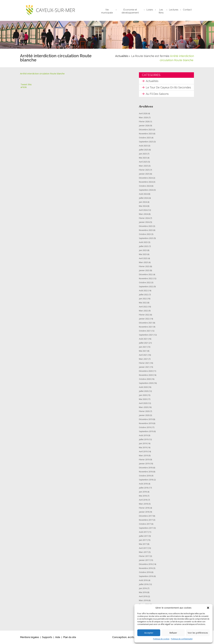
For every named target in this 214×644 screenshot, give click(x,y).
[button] (208, 608)
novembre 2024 (146, 182)
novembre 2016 (146, 568)
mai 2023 (143, 254)
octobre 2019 (145, 427)
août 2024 (143, 194)
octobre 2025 (145, 138)
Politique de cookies (161, 639)
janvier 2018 (144, 512)
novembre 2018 (146, 472)
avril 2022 (143, 307)
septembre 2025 (146, 142)
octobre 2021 (145, 331)
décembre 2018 (146, 468)
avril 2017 (143, 548)
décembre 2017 (146, 516)
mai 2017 (143, 544)
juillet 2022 (144, 295)
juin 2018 (143, 492)
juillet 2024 (144, 198)
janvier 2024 (144, 222)
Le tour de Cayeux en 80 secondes (168, 87)
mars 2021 (143, 359)
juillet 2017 (144, 536)
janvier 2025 (144, 174)
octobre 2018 (145, 476)
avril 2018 (143, 500)
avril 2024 (143, 210)
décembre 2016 (146, 564)
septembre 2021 (146, 335)
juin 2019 (143, 443)
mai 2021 (143, 351)
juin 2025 (143, 154)
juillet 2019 (144, 439)
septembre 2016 (146, 576)
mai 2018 (143, 496)
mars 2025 (143, 166)
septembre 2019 (146, 431)
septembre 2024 (146, 190)
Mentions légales (30, 637)
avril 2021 (143, 355)
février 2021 (144, 363)
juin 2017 (143, 540)
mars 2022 (143, 311)
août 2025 (143, 146)
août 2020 (143, 387)
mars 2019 (143, 456)
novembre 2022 (146, 278)
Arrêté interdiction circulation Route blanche (42, 73)
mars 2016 (143, 600)
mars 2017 (143, 552)
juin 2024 (143, 202)
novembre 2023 (146, 230)
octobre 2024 (145, 186)
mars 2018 (143, 504)
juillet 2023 (144, 246)
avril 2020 (143, 403)
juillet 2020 (144, 391)
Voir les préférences (198, 633)
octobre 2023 (145, 234)
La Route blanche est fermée (150, 56)
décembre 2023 (146, 226)
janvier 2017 (144, 560)
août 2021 (143, 339)
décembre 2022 (146, 274)
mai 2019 (143, 447)
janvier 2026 (144, 126)
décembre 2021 (146, 323)
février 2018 (144, 508)
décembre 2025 (146, 130)
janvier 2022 (144, 319)
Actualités (122, 56)
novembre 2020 (146, 375)
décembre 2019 (146, 419)
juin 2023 (143, 250)
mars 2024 (143, 214)
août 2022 (143, 291)
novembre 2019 (146, 423)
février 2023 (144, 266)
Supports (47, 637)
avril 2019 (143, 452)
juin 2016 (143, 588)
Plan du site (70, 637)
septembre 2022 (146, 287)
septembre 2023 (146, 238)
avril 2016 (143, 596)
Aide (58, 637)
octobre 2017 (145, 524)
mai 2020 (143, 399)
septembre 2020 (146, 383)
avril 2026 (143, 113)
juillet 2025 (144, 150)
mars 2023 (143, 262)
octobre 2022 (145, 283)
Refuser (173, 633)
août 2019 (143, 435)
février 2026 (144, 122)
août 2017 (143, 532)
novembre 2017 (146, 520)
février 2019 (144, 460)
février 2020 (144, 411)
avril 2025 (143, 162)
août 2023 (143, 242)
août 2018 (143, 484)
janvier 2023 (144, 270)
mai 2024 (143, 206)
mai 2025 (143, 158)
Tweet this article (26, 86)
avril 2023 (143, 258)
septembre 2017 (146, 528)
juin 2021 (143, 347)
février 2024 (144, 218)
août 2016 (143, 580)
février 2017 (144, 556)
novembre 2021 (146, 327)
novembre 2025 (146, 134)
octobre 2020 (145, 379)
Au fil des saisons (157, 94)
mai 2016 (143, 592)
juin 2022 (143, 299)
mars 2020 (143, 407)
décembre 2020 (146, 371)
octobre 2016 (145, 572)
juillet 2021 (144, 343)
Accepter (149, 633)
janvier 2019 (144, 464)
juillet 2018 (144, 488)
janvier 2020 (144, 415)
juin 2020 (143, 395)
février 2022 (144, 315)
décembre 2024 (146, 178)
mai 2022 (143, 303)
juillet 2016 (144, 584)
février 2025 (144, 170)
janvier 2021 (144, 367)
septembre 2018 (146, 480)
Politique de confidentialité (182, 639)
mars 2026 (143, 118)
